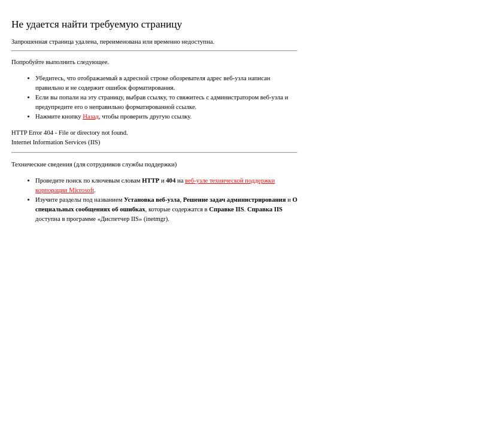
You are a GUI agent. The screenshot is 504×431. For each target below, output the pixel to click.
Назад (91, 116)
